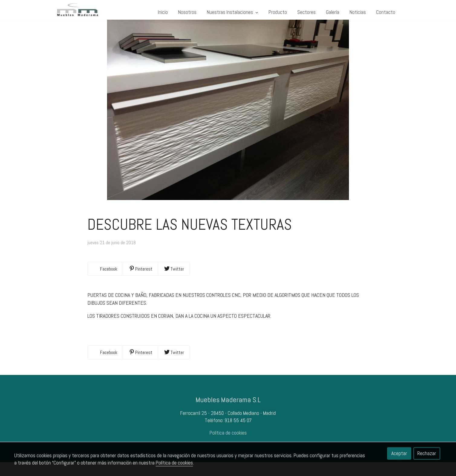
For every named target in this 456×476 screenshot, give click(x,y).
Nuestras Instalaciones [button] (233, 12)
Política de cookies (174, 463)
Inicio (163, 12)
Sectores (306, 12)
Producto (278, 12)
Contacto (386, 12)
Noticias (358, 12)
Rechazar (427, 453)
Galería (333, 12)
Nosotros (187, 12)
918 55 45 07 (238, 434)
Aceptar (399, 453)
